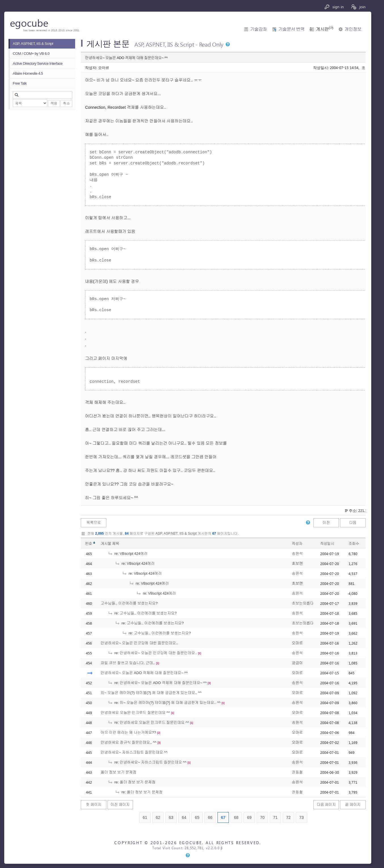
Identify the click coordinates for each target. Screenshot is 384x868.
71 (275, 817)
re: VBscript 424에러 (128, 554)
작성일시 (327, 544)
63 (171, 817)
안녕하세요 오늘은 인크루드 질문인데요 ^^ (135, 713)
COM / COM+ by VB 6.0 (31, 54)
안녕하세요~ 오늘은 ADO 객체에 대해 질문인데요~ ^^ (144, 673)
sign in (334, 7)
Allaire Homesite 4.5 (28, 73)
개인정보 (353, 29)
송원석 (297, 554)
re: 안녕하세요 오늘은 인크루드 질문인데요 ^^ (148, 722)
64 (184, 817)
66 (210, 817)
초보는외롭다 (303, 603)
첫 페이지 (94, 805)
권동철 (297, 772)
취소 (66, 103)
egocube (29, 23)
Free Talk (20, 83)
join (358, 7)
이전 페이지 (120, 805)
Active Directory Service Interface (38, 63)
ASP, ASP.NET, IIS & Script (33, 44)
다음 (353, 523)
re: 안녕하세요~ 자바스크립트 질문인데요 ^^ (147, 762)
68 (236, 817)
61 (145, 817)
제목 (116, 544)
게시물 (110, 544)
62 (158, 817)
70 (262, 817)
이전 (326, 523)
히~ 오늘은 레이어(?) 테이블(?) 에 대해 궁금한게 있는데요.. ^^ (151, 693)
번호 (89, 544)
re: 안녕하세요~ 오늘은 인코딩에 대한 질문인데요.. (152, 653)
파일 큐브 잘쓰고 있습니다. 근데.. (128, 663)
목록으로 (93, 523)
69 (249, 817)
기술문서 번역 (291, 29)
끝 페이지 (353, 805)
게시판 (324, 29)
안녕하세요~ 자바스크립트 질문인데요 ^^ (134, 752)
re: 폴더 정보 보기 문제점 (132, 782)
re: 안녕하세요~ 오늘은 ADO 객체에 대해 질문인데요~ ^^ (157, 683)
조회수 (354, 544)
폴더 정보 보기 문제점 (119, 772)
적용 (54, 103)
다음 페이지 (326, 805)
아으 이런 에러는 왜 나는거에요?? (128, 732)
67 (223, 817)
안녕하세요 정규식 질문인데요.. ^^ (128, 742)
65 (197, 817)
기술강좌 (259, 29)
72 (288, 817)
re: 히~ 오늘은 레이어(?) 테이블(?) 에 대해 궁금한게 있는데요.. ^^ (164, 703)
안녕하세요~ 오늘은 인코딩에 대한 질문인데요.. (139, 643)
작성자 (297, 544)
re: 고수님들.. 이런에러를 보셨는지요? (142, 613)
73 (301, 817)
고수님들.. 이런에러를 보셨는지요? (129, 603)
